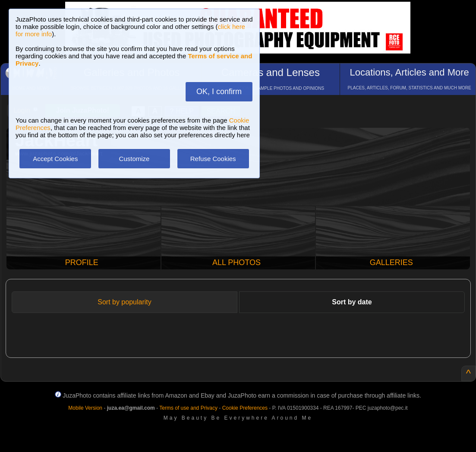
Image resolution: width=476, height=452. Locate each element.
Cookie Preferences (245, 408)
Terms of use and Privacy (188, 408)
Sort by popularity (125, 302)
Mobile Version (85, 408)
